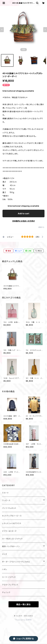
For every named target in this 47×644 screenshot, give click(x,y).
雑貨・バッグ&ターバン (11, 546)
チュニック (6, 592)
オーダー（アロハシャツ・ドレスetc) (16, 562)
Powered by (24, 620)
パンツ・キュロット (9, 508)
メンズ (4, 554)
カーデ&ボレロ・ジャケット (12, 539)
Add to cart (23, 213)
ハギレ (5, 569)
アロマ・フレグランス (10, 585)
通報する (41, 227)
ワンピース (6, 500)
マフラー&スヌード (9, 531)
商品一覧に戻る (24, 604)
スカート (5, 493)
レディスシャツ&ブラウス (12, 523)
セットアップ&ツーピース (12, 516)
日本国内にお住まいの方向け (24, 221)
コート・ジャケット (9, 577)
